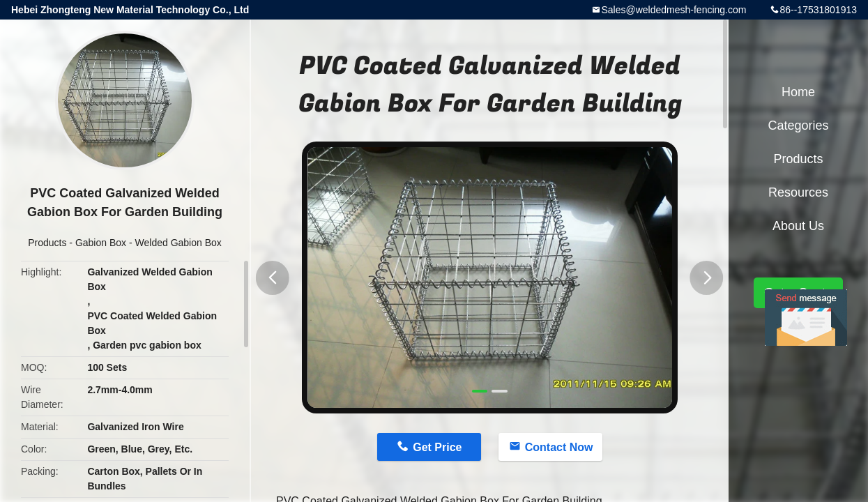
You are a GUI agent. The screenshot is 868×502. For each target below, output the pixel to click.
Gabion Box (101, 243)
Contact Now (559, 447)
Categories (798, 125)
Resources (798, 192)
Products (47, 243)
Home (798, 92)
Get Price (437, 447)
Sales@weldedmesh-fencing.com (673, 10)
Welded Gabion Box (178, 243)
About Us (798, 226)
